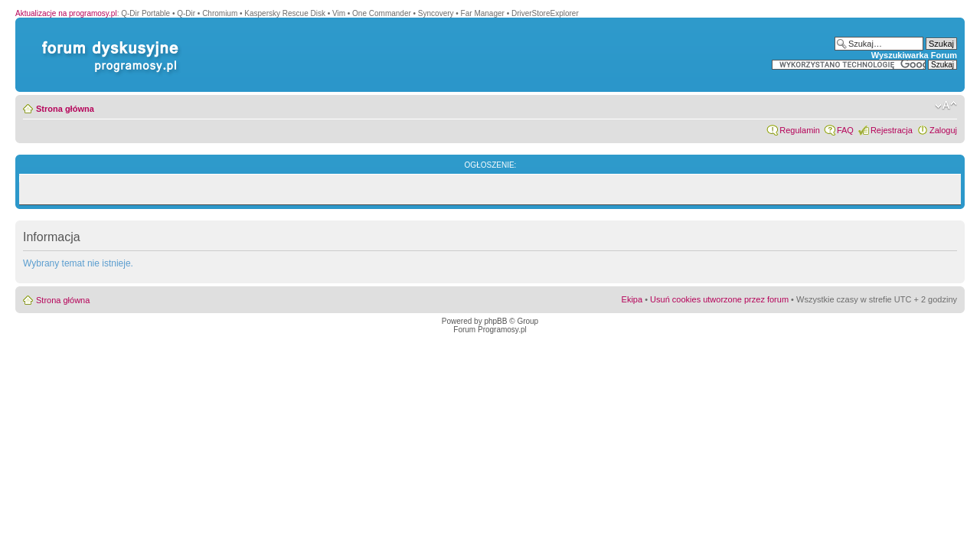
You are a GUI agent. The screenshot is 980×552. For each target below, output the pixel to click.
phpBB (495, 321)
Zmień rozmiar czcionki (946, 106)
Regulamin (800, 130)
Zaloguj (943, 130)
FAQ (845, 130)
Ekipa (632, 299)
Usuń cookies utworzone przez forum (719, 299)
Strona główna (65, 109)
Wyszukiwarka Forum (914, 55)
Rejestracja (892, 130)
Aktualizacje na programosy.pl (66, 13)
